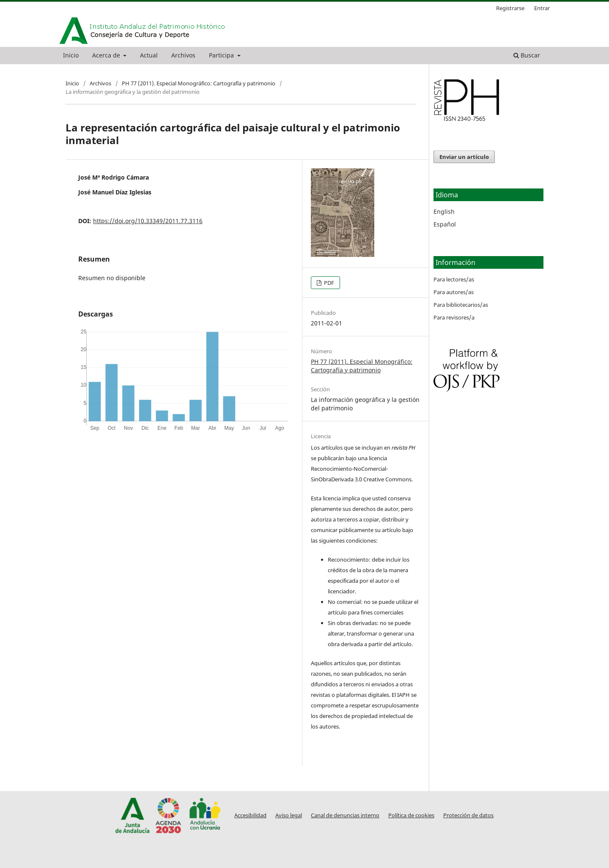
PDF (328, 283)
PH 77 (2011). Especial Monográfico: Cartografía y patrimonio (199, 83)
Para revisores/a (454, 317)
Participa (222, 55)
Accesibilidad (250, 815)
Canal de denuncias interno (345, 815)
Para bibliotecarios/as (461, 305)
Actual (149, 55)
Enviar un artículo (464, 157)
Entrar (542, 8)
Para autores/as (454, 292)
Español (445, 224)
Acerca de (107, 55)
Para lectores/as (454, 279)
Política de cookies (411, 815)
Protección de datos (468, 815)
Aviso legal (289, 815)
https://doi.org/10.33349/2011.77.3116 (148, 221)
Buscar (527, 55)
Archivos (183, 55)
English (444, 212)
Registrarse (510, 8)
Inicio (71, 55)
